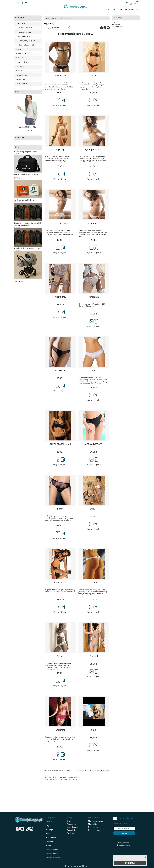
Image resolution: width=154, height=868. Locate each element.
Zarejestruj (71, 833)
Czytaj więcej (19, 282)
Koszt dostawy (132, 9)
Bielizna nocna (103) (25, 28)
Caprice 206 (60, 582)
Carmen (60, 656)
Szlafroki (49, 842)
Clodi (94, 730)
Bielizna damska (21, 75)
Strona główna (50, 18)
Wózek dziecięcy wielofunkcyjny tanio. (28, 248)
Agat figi (60, 149)
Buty (47, 825)
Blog (17, 147)
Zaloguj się (71, 830)
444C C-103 (60, 76)
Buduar (94, 509)
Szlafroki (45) (20, 66)
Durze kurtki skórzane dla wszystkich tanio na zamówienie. (28, 224)
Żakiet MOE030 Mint (28, 127)
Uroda (48, 846)
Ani (94, 370)
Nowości (19, 92)
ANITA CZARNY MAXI (60, 444)
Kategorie (20, 18)
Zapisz (124, 833)
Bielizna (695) (20, 24)
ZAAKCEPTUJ (130, 863)
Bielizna (59, 18)
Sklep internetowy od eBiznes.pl (77, 866)
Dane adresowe (95, 830)
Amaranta (94, 297)
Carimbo (94, 582)
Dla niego (49, 829)
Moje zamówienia (95, 821)
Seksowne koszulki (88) (26, 45)
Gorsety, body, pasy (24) (26, 41)
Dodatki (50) (20, 58)
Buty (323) (19, 49)
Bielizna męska (21, 79)
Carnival (94, 656)
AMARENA (60, 370)
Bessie (60, 509)
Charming (60, 730)
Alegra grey (60, 297)
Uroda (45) (19, 71)
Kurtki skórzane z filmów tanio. (25, 200)
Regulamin (117, 9)
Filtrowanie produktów (76, 34)
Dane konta (93, 827)
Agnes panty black (94, 149)
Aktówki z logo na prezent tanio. (26, 152)
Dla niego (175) (21, 54)
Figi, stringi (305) (24, 36)
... (95, 771)
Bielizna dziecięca (22, 84)
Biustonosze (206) (24, 32)
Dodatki (49, 833)
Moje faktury (93, 824)
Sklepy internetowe (124, 845)
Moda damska (51, 838)
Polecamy (20, 138)
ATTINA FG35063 (94, 444)
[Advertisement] (77, 797)
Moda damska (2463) (23, 62)
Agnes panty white (60, 223)
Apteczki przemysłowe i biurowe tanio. (26, 176)
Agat (94, 76)
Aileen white (94, 223)
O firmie (106, 9)
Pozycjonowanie (124, 843)
